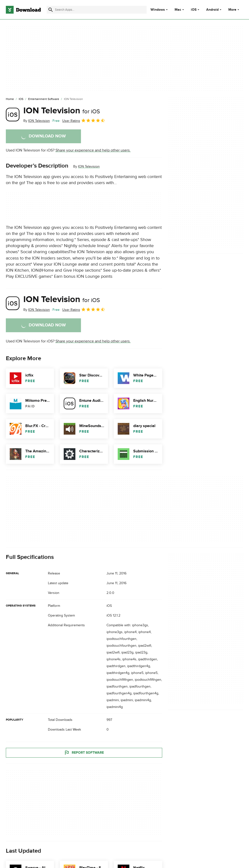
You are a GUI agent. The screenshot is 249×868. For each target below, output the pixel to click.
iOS (194, 10)
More (234, 10)
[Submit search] (51, 10)
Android (212, 10)
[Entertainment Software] (44, 99)
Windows (158, 10)
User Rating (84, 120)
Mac (178, 10)
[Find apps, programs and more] (97, 10)
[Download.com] (23, 10)
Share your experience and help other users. (93, 150)
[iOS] (21, 99)
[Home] (10, 99)
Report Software (84, 752)
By (37, 121)
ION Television (62, 111)
